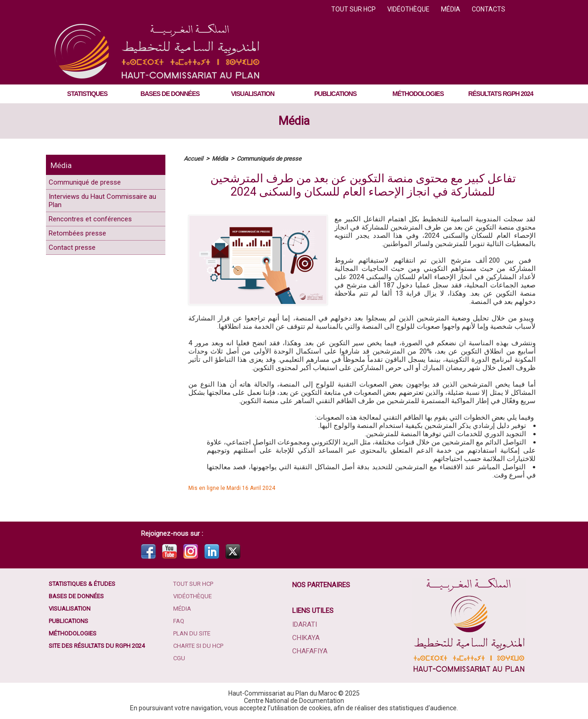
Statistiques (87, 94)
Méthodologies (418, 94)
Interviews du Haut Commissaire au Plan (89, 209)
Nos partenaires (322, 585)
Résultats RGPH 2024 (500, 94)
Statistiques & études (86, 584)
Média (451, 9)
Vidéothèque (409, 9)
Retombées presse (86, 252)
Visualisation (253, 94)
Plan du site (194, 640)
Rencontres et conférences (101, 233)
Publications (335, 94)
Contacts (489, 9)
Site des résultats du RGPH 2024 (102, 653)
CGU (180, 667)
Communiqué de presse (95, 185)
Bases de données (170, 94)
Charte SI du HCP (201, 653)
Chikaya (306, 637)
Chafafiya (310, 650)
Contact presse (79, 272)
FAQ (180, 626)
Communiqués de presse (274, 158)
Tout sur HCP (354, 9)
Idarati (305, 624)
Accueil (194, 158)
